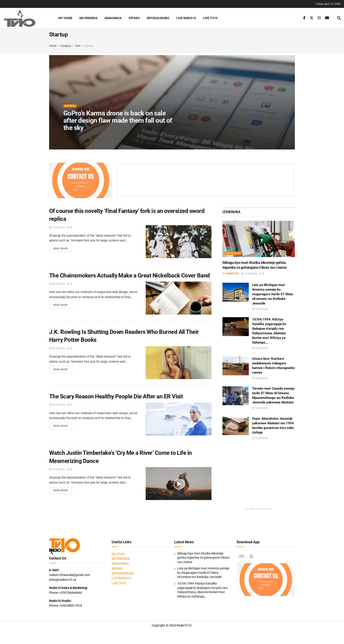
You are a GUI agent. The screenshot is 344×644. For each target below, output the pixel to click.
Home (53, 46)
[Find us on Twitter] (312, 18)
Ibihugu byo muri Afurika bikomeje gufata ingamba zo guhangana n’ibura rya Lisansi (203, 558)
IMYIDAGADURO (158, 18)
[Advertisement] (208, 180)
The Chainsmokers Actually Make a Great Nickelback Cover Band (130, 275)
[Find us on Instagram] (319, 18)
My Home (65, 18)
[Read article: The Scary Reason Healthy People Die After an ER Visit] (179, 419)
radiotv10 (233, 274)
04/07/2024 (57, 405)
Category (66, 46)
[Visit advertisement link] (81, 180)
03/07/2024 (57, 469)
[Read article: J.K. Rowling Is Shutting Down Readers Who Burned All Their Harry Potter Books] (179, 363)
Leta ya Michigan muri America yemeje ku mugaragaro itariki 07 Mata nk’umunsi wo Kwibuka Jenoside (272, 294)
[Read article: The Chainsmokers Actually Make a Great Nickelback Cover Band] (179, 298)
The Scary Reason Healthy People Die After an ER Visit (116, 396)
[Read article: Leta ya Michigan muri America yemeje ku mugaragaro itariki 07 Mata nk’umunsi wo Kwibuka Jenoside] (236, 292)
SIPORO (134, 18)
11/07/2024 (57, 228)
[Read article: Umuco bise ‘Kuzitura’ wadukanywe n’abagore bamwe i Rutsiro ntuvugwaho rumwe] (236, 366)
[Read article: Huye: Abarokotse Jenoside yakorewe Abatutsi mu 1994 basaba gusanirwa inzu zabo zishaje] (236, 426)
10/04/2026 (249, 274)
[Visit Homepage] (25, 18)
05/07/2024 (57, 348)
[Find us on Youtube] (327, 18)
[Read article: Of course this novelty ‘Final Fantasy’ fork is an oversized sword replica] (179, 242)
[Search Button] (339, 18)
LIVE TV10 (210, 18)
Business (71, 109)
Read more (63, 249)
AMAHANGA (113, 18)
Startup (89, 46)
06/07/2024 (57, 284)
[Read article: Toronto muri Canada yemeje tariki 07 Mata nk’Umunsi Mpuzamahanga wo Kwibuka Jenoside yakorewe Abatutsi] (236, 396)
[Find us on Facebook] (304, 18)
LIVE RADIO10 (186, 18)
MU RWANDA (88, 18)
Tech (78, 46)
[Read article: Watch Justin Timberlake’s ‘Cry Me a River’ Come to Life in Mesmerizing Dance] (179, 484)
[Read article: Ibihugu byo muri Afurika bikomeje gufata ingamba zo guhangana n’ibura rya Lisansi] (259, 239)
